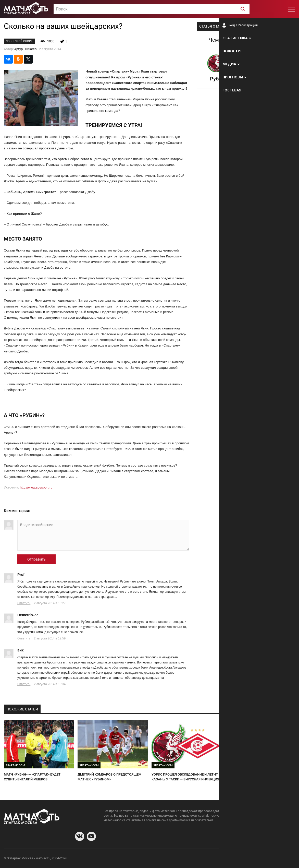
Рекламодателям (282, 859)
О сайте (233, 859)
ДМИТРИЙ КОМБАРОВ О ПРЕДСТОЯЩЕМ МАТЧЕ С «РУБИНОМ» (109, 777)
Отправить (36, 559)
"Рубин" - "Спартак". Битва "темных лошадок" (259, 774)
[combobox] (152, 9)
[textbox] (152, 9)
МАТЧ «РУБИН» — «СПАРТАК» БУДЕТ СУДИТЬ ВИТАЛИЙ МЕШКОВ (32, 777)
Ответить (24, 603)
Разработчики (254, 859)
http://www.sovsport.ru (36, 487)
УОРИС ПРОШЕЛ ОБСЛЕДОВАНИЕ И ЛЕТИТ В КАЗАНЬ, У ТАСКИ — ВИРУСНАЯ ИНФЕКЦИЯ (186, 777)
